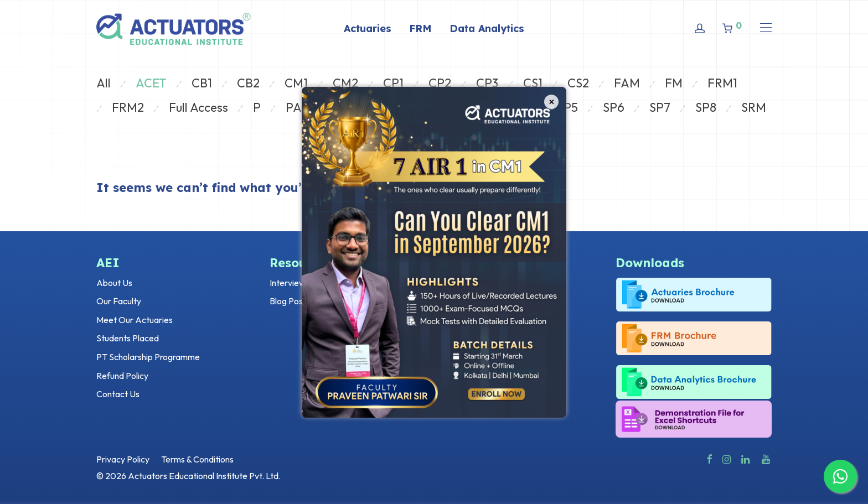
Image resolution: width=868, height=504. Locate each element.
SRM (754, 107)
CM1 (296, 83)
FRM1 (722, 83)
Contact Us (118, 394)
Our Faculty (119, 301)
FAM (627, 83)
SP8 (706, 107)
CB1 (202, 83)
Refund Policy (122, 376)
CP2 (440, 83)
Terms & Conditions (197, 459)
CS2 (578, 83)
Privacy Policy (123, 459)
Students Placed (128, 338)
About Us (114, 283)
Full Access (198, 107)
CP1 (393, 83)
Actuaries (368, 28)
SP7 (660, 107)
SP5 (567, 107)
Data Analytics (487, 28)
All (104, 83)
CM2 (345, 83)
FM (674, 83)
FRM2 (128, 107)
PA (294, 107)
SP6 (614, 107)
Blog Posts (290, 301)
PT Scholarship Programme (148, 357)
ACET (151, 83)
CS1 (533, 83)
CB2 (248, 83)
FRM (420, 28)
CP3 (487, 83)
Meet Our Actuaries (135, 320)
